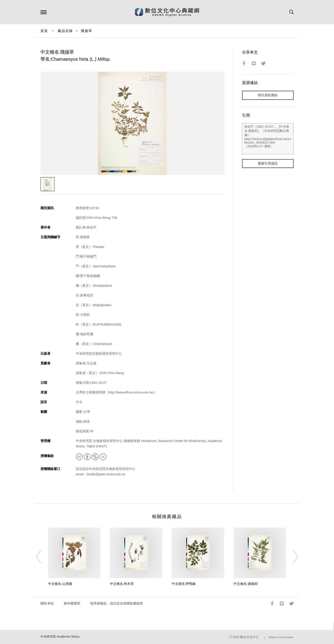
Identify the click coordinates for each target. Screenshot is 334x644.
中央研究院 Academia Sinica (60, 637)
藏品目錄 (65, 31)
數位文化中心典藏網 (167, 12)
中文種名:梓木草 (122, 584)
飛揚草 (87, 31)
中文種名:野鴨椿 (184, 584)
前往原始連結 (268, 95)
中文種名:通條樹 (246, 584)
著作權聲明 (72, 603)
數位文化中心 (249, 637)
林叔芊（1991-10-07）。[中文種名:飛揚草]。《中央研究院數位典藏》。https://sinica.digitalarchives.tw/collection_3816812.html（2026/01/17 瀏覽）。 (268, 139)
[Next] (292, 557)
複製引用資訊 (268, 164)
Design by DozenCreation (281, 637)
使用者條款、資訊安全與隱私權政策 (116, 603)
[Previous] (42, 557)
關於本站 (47, 603)
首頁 (44, 31)
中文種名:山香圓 (60, 584)
